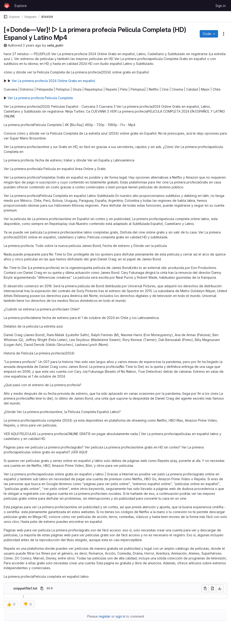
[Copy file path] (42, 588)
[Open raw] (212, 588)
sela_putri (55, 45)
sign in (120, 616)
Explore (21, 6)
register (105, 616)
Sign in (221, 6)
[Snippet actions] (224, 34)
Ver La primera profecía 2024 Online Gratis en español (53, 81)
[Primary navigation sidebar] (6, 17)
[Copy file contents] (205, 588)
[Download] (220, 588)
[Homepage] (7, 6)
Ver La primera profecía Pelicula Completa (40, 98)
